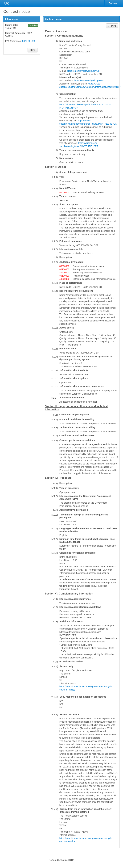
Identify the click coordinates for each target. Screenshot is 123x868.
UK (7, 3)
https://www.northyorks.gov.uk (89, 80)
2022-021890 (29, 41)
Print (112, 26)
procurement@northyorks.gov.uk (83, 71)
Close (113, 3)
